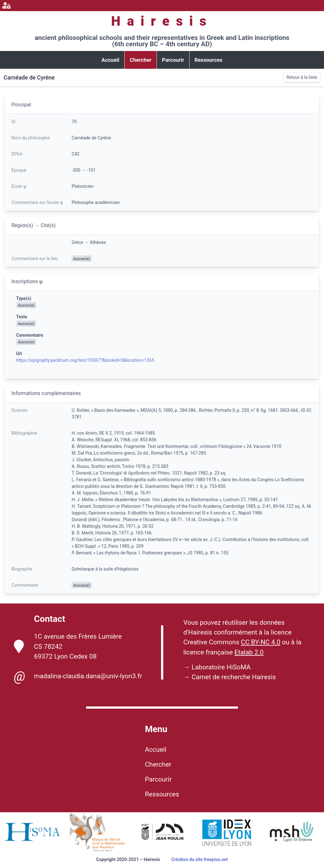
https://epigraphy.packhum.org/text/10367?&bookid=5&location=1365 (85, 360)
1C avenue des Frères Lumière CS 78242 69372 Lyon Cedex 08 (68, 646)
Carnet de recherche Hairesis (234, 677)
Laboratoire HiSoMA (221, 667)
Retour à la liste (302, 77)
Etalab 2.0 (249, 652)
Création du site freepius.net (199, 859)
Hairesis (162, 21)
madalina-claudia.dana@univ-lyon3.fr (78, 676)
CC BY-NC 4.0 (261, 642)
